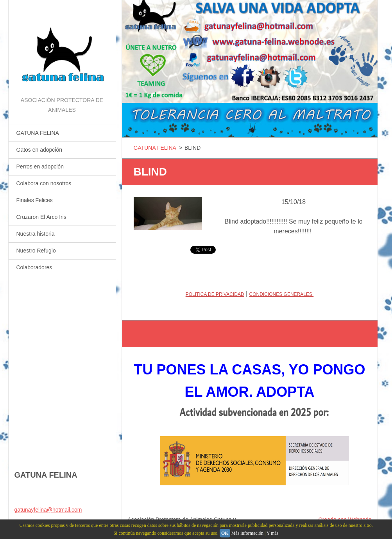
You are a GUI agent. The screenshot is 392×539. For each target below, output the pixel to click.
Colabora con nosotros (44, 183)
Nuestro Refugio (36, 251)
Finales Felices (35, 200)
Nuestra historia (36, 234)
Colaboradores (34, 267)
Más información (247, 533)
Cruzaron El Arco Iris (41, 217)
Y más (273, 533)
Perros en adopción (40, 167)
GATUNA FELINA (38, 133)
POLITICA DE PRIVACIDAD (215, 294)
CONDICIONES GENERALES (282, 294)
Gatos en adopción (39, 150)
